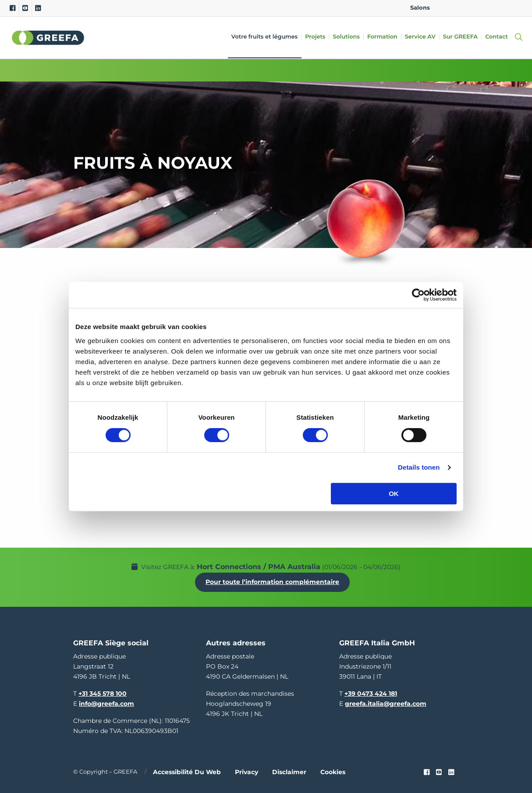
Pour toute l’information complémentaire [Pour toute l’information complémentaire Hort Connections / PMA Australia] (273, 581)
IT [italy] (501, 8)
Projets (316, 37)
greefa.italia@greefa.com (386, 702)
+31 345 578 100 (103, 692)
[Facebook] (12, 8)
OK (394, 494)
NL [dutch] (459, 8)
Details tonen (419, 467)
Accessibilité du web (187, 771)
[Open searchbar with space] (517, 37)
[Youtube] (25, 8)
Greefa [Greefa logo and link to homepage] (48, 38)
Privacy (246, 771)
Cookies (333, 771)
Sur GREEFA (461, 37)
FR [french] (515, 8)
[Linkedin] (38, 8)
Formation (383, 37)
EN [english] (445, 8)
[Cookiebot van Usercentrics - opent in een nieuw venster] (418, 295)
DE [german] (473, 8)
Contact (497, 37)
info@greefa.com (106, 702)
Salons (420, 8)
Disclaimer (289, 771)
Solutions (346, 37)
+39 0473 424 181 (371, 692)
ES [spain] (488, 8)
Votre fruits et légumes (265, 37)
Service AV (421, 37)
